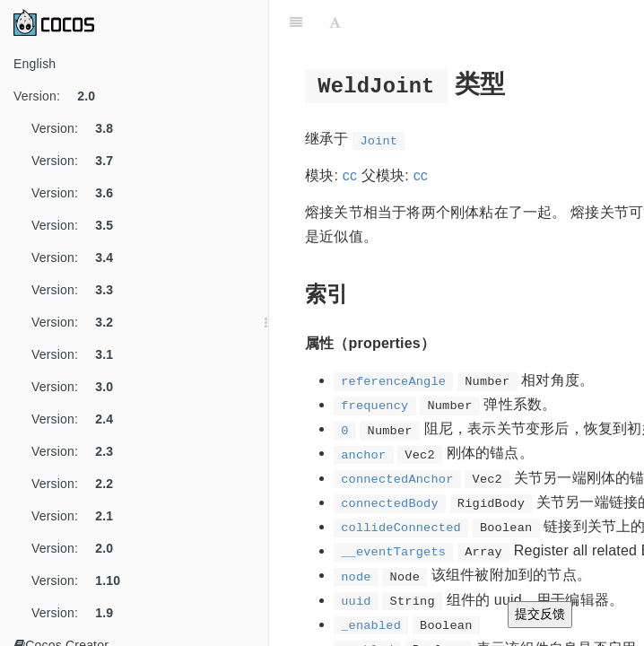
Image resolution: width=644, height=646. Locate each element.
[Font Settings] (335, 22)
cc (350, 175)
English (35, 64)
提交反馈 (540, 614)
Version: (61, 96)
